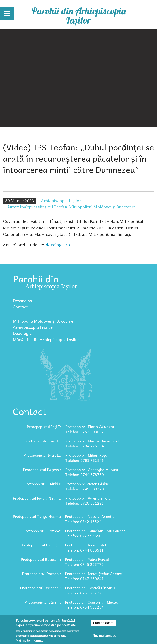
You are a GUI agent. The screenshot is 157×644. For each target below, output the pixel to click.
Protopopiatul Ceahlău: (41, 545)
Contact (20, 307)
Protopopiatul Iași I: (44, 427)
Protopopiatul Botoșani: (41, 559)
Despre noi (23, 301)
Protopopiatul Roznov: (42, 531)
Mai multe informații (30, 640)
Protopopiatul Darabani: (40, 588)
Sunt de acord (103, 623)
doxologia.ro (58, 245)
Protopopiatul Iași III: (42, 455)
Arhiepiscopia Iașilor (33, 327)
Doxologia (22, 333)
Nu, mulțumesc (104, 636)
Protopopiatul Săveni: (43, 602)
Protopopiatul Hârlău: (43, 484)
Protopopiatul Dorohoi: (41, 573)
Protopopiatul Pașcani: (42, 469)
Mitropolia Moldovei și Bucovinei (44, 321)
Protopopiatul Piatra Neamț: (37, 498)
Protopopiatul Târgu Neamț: (37, 516)
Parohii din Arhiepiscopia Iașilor (79, 16)
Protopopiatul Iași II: (43, 441)
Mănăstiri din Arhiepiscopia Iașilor (46, 339)
